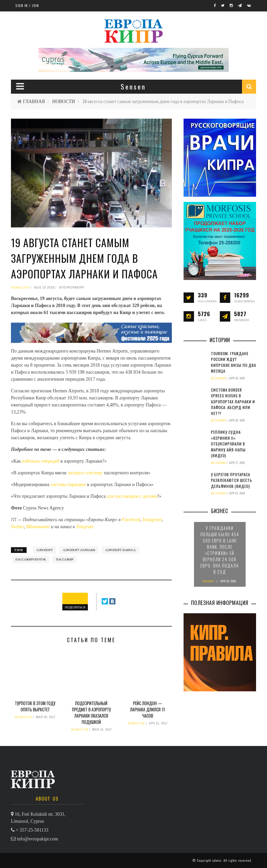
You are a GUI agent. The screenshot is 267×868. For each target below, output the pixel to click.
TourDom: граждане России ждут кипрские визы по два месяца (233, 362)
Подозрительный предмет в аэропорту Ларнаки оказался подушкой (91, 713)
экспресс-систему (85, 473)
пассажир (65, 559)
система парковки (68, 484)
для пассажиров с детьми (132, 496)
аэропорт (44, 550)
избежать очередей (41, 461)
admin (217, 860)
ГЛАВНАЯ (34, 101)
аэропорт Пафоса (120, 550)
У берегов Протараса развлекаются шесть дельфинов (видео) (232, 480)
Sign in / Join (27, 5)
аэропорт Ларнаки (79, 550)
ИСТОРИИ (218, 378)
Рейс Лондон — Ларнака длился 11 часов (147, 710)
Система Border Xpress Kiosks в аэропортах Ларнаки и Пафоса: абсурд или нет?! (233, 401)
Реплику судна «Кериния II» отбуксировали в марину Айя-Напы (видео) (228, 444)
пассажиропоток (31, 559)
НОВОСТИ (63, 101)
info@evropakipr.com (38, 839)
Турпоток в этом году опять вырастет (35, 706)
